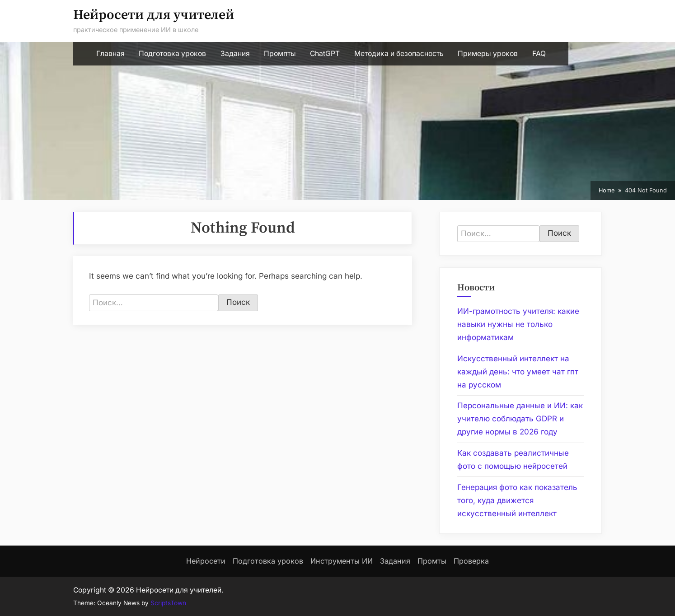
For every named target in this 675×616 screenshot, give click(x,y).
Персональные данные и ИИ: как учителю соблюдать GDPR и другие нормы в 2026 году (520, 419)
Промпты (280, 54)
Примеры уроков (488, 54)
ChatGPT (325, 54)
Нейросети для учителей (154, 15)
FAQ (539, 54)
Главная (110, 54)
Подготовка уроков (172, 54)
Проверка (471, 561)
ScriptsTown (168, 603)
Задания (235, 54)
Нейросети (206, 561)
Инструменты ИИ (342, 561)
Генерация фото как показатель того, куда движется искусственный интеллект (517, 500)
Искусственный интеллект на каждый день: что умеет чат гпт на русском (518, 372)
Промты (432, 561)
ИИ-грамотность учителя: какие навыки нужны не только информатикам (518, 324)
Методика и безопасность (399, 54)
